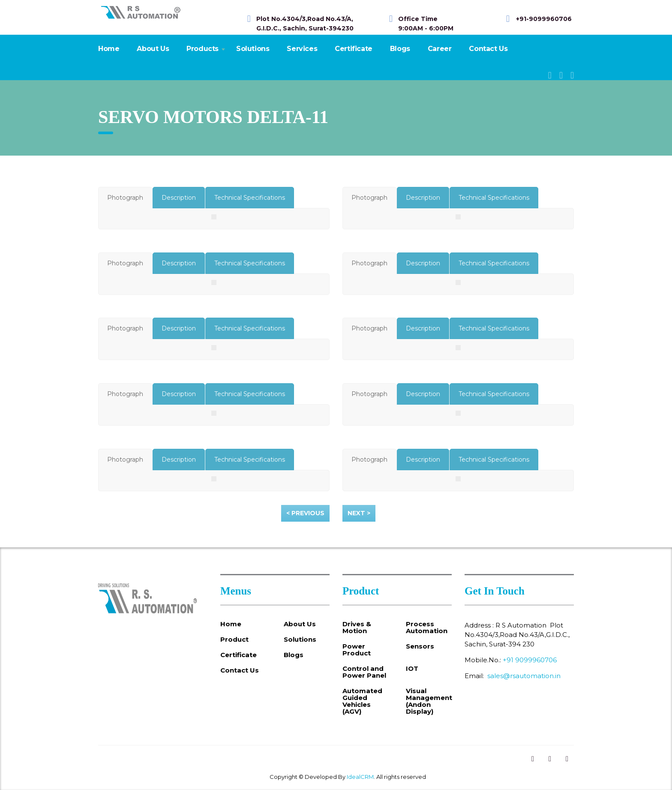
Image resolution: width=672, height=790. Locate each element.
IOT (412, 669)
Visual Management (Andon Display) (429, 701)
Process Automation (427, 628)
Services (302, 49)
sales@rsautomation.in (524, 676)
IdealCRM (360, 777)
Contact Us (488, 49)
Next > (359, 513)
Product (234, 640)
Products (202, 49)
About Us (153, 49)
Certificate (354, 49)
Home (109, 49)
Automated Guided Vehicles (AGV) (362, 701)
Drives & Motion (357, 628)
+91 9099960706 (530, 660)
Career (440, 49)
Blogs (400, 49)
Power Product (357, 650)
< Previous (305, 513)
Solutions (253, 49)
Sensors (420, 646)
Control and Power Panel (364, 672)
